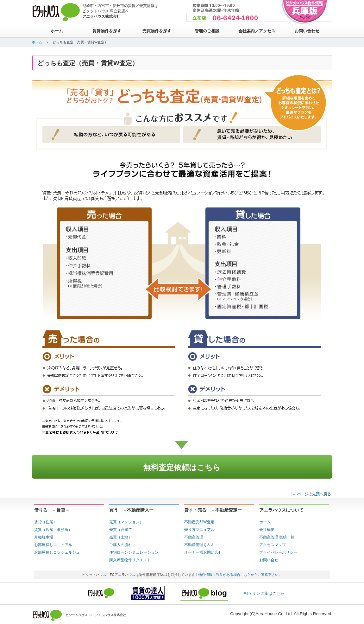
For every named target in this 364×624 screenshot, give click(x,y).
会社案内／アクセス (257, 31)
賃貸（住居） (46, 522)
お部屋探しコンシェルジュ (57, 552)
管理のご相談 (207, 31)
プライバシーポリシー (278, 552)
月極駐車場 (44, 537)
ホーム (57, 31)
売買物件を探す (157, 31)
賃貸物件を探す (107, 31)
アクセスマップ (273, 545)
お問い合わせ (307, 31)
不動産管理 (194, 537)
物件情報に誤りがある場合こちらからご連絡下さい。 (240, 575)
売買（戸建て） (122, 530)
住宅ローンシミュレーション (134, 552)
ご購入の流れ (121, 545)
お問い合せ (269, 560)
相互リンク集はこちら (264, 593)
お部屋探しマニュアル (53, 545)
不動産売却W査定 (199, 522)
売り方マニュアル (199, 530)
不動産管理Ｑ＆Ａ (199, 545)
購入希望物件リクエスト (130, 560)
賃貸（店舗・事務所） (53, 530)
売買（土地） (121, 537)
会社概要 (267, 530)
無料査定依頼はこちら (182, 467)
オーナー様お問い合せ (203, 552)
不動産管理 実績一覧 (277, 537)
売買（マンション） (126, 522)
